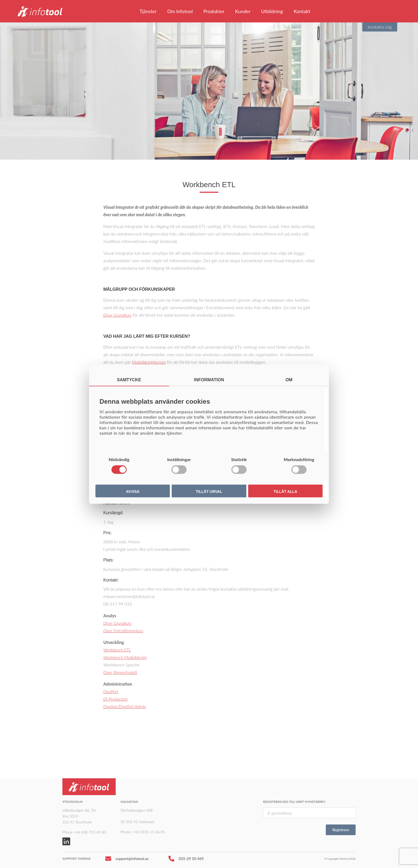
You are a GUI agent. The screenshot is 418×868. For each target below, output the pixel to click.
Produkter (214, 11)
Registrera (341, 830)
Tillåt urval (209, 492)
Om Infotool (180, 11)
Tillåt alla (285, 492)
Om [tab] (289, 380)
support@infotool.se (127, 860)
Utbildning (272, 11)
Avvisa (133, 492)
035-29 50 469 (186, 860)
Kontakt (302, 11)
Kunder (243, 11)
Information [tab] (209, 380)
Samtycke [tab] (129, 380)
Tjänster (148, 11)
